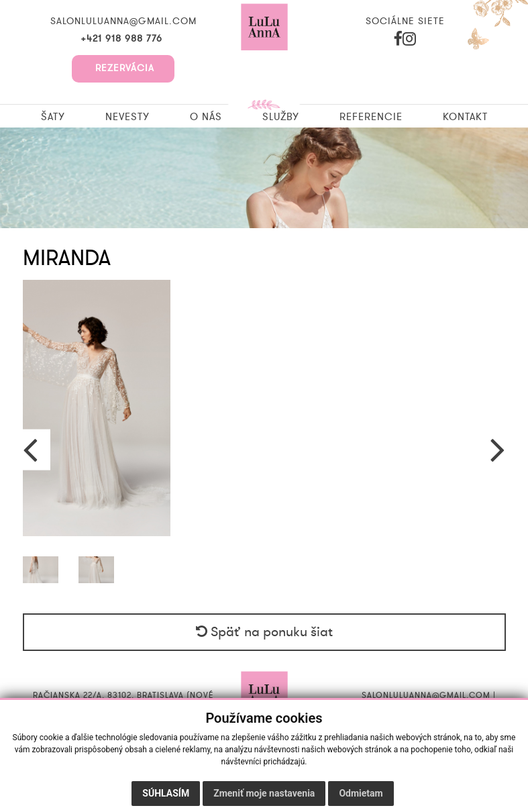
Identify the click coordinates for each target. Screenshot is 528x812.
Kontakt (465, 117)
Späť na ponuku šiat (264, 632)
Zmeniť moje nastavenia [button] (264, 793)
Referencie (371, 117)
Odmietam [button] (361, 793)
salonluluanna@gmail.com (123, 21)
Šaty (53, 117)
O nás (206, 117)
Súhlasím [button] (166, 793)
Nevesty (127, 117)
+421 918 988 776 (123, 39)
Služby (281, 117)
